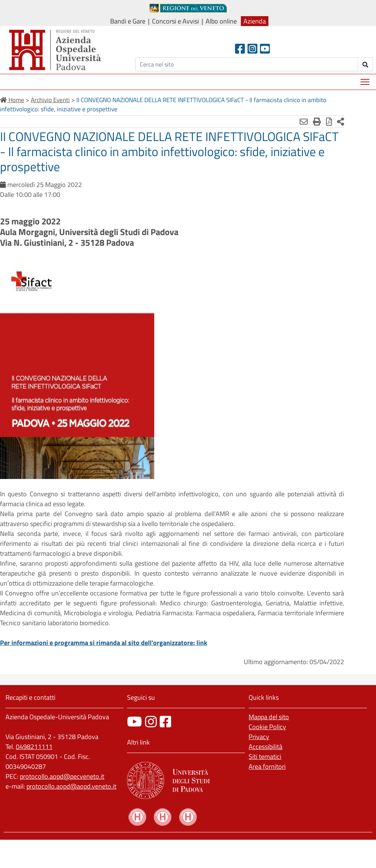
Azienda (255, 21)
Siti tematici (265, 757)
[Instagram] (252, 49)
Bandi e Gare (128, 21)
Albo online (221, 21)
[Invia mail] (282, 122)
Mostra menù (366, 79)
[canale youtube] (135, 722)
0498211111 (34, 747)
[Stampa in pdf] (308, 122)
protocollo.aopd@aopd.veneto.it (71, 786)
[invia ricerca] (366, 64)
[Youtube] (265, 49)
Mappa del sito (269, 717)
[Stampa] (296, 122)
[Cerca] (247, 64)
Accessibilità (265, 747)
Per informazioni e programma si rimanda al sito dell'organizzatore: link (104, 643)
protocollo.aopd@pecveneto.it (62, 776)
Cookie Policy (267, 727)
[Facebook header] (240, 49)
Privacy (259, 737)
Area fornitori (267, 766)
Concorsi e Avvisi (176, 21)
